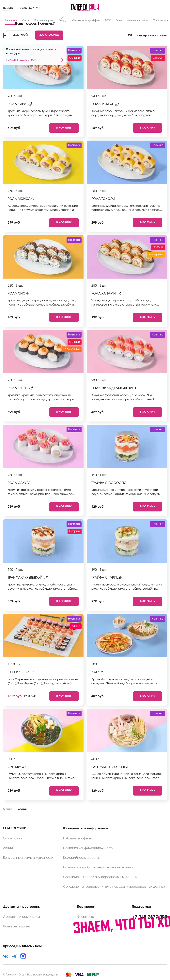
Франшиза (86, 917)
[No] (19, 35)
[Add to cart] (64, 128)
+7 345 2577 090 (29, 8)
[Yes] (49, 35)
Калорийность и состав (82, 858)
